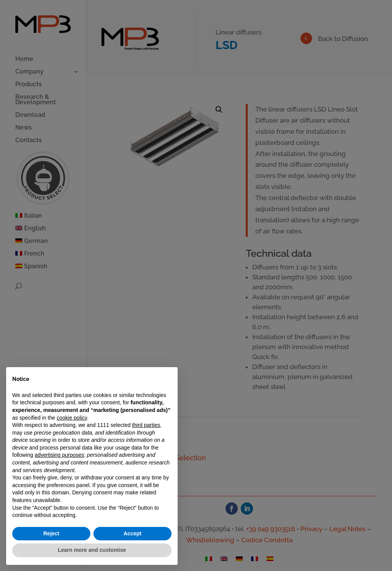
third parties (146, 425)
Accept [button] (133, 533)
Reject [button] (51, 533)
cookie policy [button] (72, 418)
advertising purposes (59, 455)
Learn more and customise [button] (92, 550)
